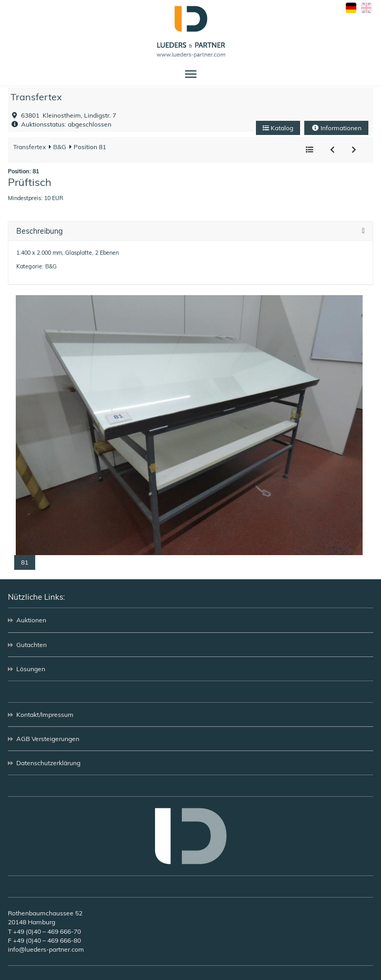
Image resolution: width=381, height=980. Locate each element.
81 (25, 562)
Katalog (278, 128)
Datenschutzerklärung (48, 763)
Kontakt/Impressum (45, 715)
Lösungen (31, 669)
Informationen (336, 128)
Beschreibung (39, 231)
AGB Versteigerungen (48, 739)
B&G (59, 147)
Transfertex (36, 97)
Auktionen (31, 620)
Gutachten (32, 645)
